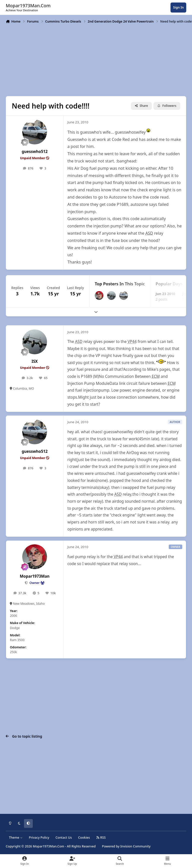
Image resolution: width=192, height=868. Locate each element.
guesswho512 (35, 152)
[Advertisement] (96, 59)
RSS (101, 838)
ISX (35, 361)
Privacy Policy (39, 838)
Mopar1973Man (35, 576)
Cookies (84, 838)
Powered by (126, 846)
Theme (16, 838)
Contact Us (64, 838)
